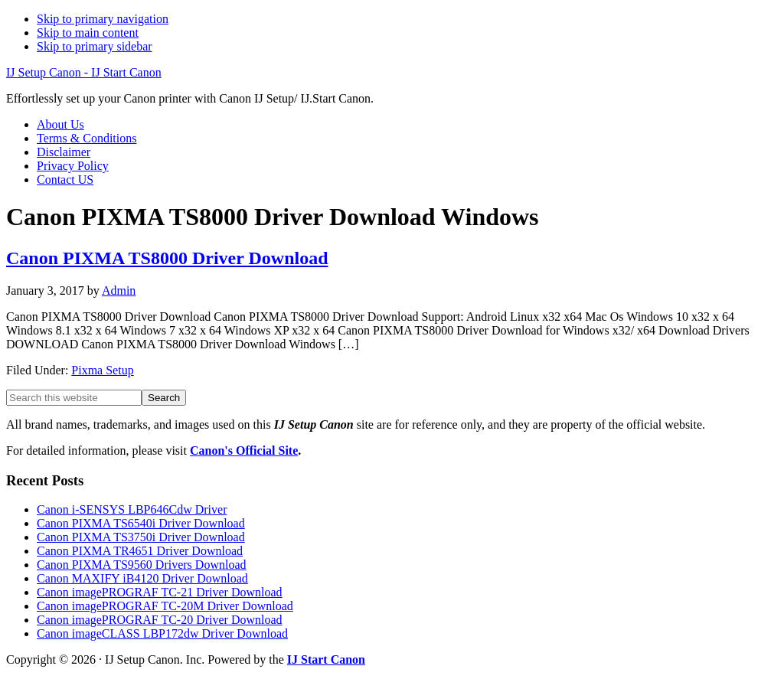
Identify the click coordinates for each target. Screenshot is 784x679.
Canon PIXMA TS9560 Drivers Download (141, 565)
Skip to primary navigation (103, 19)
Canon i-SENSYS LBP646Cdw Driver (132, 509)
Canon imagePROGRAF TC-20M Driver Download (165, 606)
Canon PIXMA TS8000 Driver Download (167, 258)
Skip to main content (88, 33)
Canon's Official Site (244, 450)
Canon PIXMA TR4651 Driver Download (140, 551)
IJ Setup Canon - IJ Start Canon (84, 72)
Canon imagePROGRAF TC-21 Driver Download (160, 592)
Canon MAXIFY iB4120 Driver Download (142, 578)
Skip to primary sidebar (95, 46)
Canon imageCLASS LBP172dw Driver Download (162, 633)
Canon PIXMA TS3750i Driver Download (141, 537)
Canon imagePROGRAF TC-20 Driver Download (160, 620)
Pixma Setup (102, 370)
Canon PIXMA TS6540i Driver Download (141, 523)
